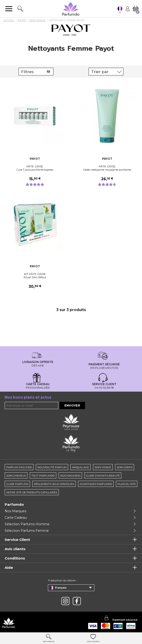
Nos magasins (70, 476)
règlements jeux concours (54, 484)
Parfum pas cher (19, 467)
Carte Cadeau (16, 518)
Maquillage (81, 467)
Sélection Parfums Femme (27, 531)
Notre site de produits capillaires (32, 492)
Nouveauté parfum (52, 467)
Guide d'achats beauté (103, 476)
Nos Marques (15, 511)
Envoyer (72, 405)
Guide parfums (17, 484)
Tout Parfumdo (43, 476)
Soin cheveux (16, 476)
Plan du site (127, 484)
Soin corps (125, 467)
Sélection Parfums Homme (27, 524)
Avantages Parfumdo (96, 484)
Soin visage (103, 467)
